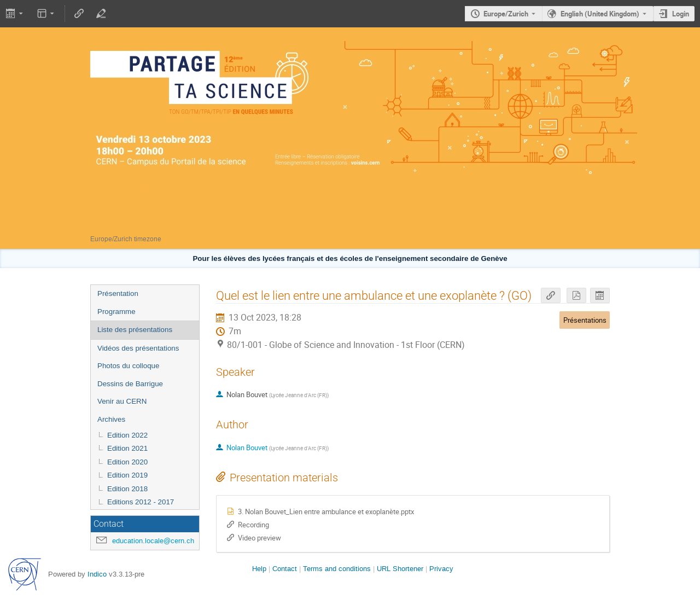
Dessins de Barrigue (130, 384)
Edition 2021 (127, 448)
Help (259, 569)
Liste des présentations (135, 330)
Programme (116, 312)
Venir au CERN (122, 401)
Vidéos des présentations (138, 348)
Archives (111, 419)
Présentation (118, 293)
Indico (97, 574)
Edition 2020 (127, 462)
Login (681, 14)
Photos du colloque (128, 366)
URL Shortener (400, 569)
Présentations (585, 320)
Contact (285, 569)
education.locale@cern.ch (153, 541)
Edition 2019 (127, 475)
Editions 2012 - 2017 (141, 502)
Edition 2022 (127, 435)
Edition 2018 (127, 489)
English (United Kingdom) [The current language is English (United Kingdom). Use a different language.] (600, 14)
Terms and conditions (337, 569)
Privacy (441, 569)
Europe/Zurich (506, 14)
